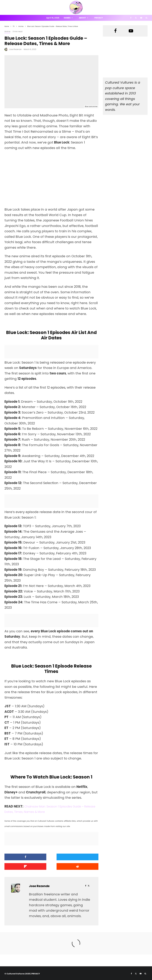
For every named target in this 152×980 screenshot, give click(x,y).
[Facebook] (131, 18)
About (82, 18)
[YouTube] (141, 18)
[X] (136, 18)
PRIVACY (36, 972)
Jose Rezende (15, 49)
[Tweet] (51, 857)
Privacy (99, 18)
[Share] (19, 857)
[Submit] (19, 866)
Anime (7, 31)
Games (67, 18)
